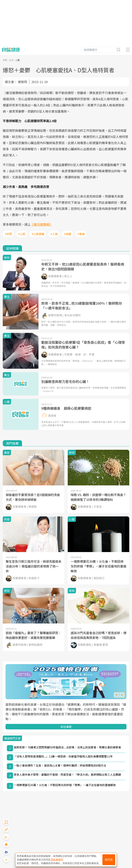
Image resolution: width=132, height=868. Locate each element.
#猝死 (8, 234)
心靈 (18, 60)
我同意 (109, 860)
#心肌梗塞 (38, 234)
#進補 (81, 234)
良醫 (5, 60)
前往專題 (66, 727)
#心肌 (22, 234)
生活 (11, 60)
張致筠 (23, 82)
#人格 (54, 234)
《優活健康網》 (41, 224)
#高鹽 (68, 234)
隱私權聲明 (57, 860)
